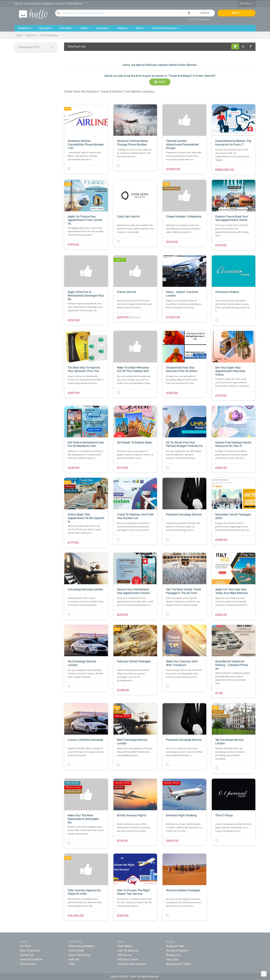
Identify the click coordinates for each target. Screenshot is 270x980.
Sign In (160, 82)
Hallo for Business (128, 951)
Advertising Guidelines (82, 946)
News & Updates (30, 951)
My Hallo (246, 4)
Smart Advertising (79, 955)
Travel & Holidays (199, 19)
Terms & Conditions (31, 960)
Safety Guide (76, 951)
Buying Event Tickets (179, 964)
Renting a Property (177, 951)
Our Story (25, 946)
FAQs (72, 964)
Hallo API (74, 960)
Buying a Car (173, 955)
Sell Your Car (125, 955)
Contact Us (27, 955)
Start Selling (125, 946)
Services (31, 35)
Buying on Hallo (175, 946)
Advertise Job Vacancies (132, 964)
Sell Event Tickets (128, 960)
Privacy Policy (28, 964)
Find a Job (172, 960)
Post (237, 13)
